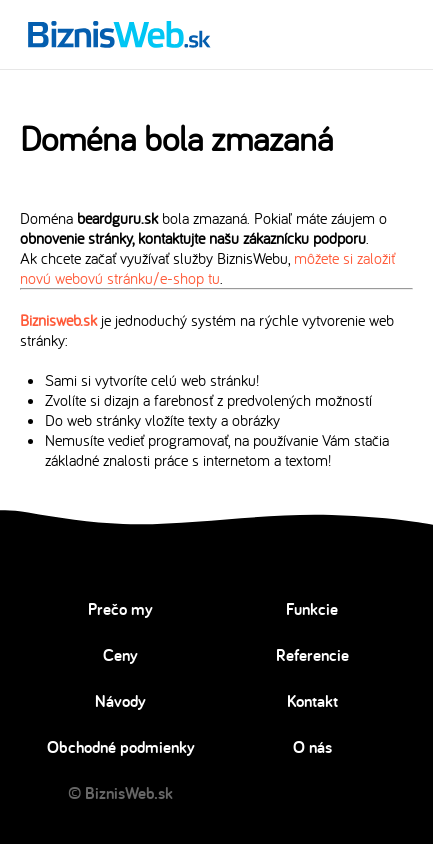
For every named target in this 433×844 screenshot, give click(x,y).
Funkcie (312, 609)
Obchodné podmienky (121, 747)
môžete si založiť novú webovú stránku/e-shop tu (207, 268)
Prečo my (120, 609)
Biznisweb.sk (58, 320)
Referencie (312, 655)
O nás (312, 747)
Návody (120, 701)
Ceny (120, 655)
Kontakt (312, 701)
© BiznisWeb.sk (120, 793)
